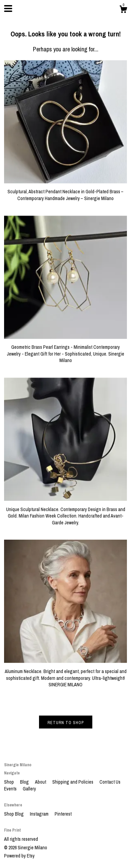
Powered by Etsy (19, 856)
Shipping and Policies (73, 782)
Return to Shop (66, 723)
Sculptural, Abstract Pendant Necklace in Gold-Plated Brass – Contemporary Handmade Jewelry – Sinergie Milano (65, 192)
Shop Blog (14, 814)
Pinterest (63, 814)
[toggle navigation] (8, 9)
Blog (25, 782)
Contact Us (110, 782)
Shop (10, 782)
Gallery (29, 789)
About (41, 782)
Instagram (40, 814)
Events (11, 789)
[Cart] (123, 10)
